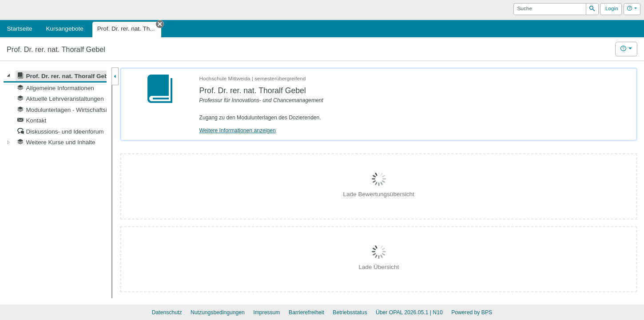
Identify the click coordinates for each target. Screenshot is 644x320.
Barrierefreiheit (306, 312)
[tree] (55, 109)
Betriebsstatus (350, 312)
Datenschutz (167, 312)
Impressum (266, 312)
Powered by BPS (472, 312)
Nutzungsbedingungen (218, 312)
